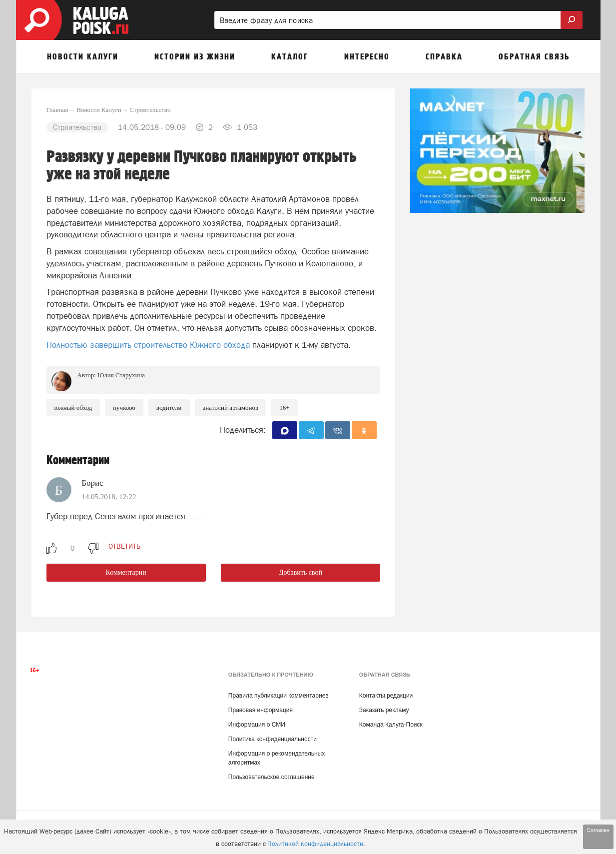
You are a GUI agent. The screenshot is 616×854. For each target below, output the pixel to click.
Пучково (124, 408)
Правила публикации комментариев (279, 696)
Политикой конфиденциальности (315, 844)
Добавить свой (301, 572)
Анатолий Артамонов (231, 408)
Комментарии (126, 572)
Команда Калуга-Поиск (391, 725)
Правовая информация (261, 710)
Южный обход (73, 408)
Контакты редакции (386, 696)
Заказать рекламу (384, 710)
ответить (124, 546)
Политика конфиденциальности (273, 739)
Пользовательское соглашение (272, 777)
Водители (169, 408)
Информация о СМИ (257, 725)
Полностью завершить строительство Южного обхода (148, 345)
